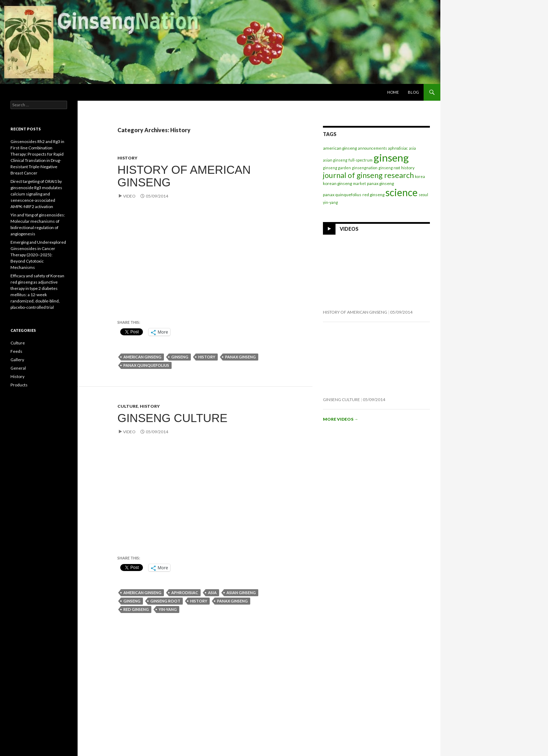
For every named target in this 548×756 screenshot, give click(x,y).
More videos (341, 419)
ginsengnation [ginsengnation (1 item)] (365, 168)
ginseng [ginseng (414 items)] (391, 158)
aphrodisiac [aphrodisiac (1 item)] (398, 148)
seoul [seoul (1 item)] (423, 195)
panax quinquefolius (146, 365)
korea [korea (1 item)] (420, 176)
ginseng (180, 357)
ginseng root (165, 601)
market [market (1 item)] (359, 183)
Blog (413, 92)
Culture (128, 406)
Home (393, 92)
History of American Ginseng (184, 176)
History (127, 158)
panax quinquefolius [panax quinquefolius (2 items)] (342, 195)
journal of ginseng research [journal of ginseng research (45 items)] (368, 175)
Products (19, 385)
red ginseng (136, 609)
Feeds (16, 351)
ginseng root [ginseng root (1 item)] (389, 168)
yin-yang (168, 609)
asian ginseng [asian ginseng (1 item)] (335, 160)
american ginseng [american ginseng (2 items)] (340, 148)
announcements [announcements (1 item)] (372, 148)
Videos (349, 229)
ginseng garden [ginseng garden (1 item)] (337, 168)
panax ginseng (240, 357)
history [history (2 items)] (408, 168)
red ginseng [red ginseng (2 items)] (373, 195)
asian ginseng (241, 593)
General (18, 368)
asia (212, 593)
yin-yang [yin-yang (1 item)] (330, 202)
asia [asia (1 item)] (412, 148)
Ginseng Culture (172, 418)
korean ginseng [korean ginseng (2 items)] (337, 183)
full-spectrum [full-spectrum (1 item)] (360, 160)
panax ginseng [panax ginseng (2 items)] (380, 183)
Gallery (17, 360)
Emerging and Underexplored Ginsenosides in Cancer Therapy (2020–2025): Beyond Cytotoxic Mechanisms (38, 255)
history (207, 357)
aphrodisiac (185, 593)
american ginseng (142, 357)
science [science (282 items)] (402, 192)
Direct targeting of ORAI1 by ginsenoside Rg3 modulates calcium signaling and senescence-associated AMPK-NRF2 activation (36, 194)
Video (129, 196)
